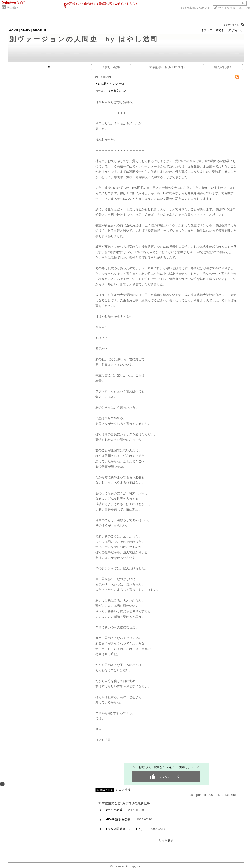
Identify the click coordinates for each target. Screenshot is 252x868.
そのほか (12, 8)
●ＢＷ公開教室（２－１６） (125, 829)
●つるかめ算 (114, 810)
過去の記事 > (223, 67)
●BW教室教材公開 (118, 819)
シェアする (123, 790)
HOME (13, 30)
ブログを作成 (227, 8)
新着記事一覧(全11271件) (167, 67)
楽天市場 (244, 8)
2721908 (231, 25)
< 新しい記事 (111, 67)
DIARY (26, 30)
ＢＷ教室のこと (117, 91)
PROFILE (40, 30)
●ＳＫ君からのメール (110, 84)
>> (195, 8)
